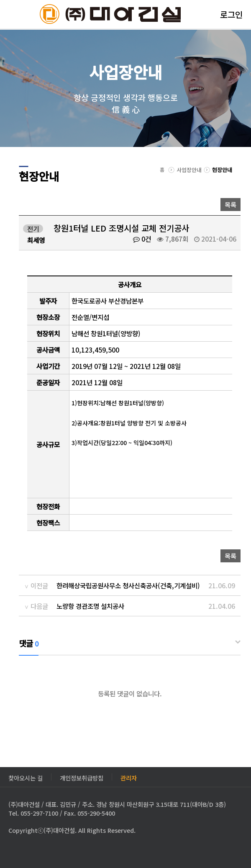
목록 (231, 205)
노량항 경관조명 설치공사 (90, 606)
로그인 (231, 14)
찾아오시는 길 (26, 777)
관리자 (129, 777)
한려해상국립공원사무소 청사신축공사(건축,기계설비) (128, 585)
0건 (142, 239)
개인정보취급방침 (82, 777)
